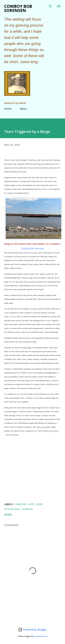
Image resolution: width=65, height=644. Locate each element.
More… (24, 109)
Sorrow (27, 509)
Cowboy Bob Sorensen (18, 8)
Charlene (20, 504)
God (32, 504)
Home (8, 109)
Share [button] (8, 515)
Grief (40, 504)
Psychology (12, 509)
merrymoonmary (40, 636)
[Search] (50, 6)
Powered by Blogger (33, 630)
